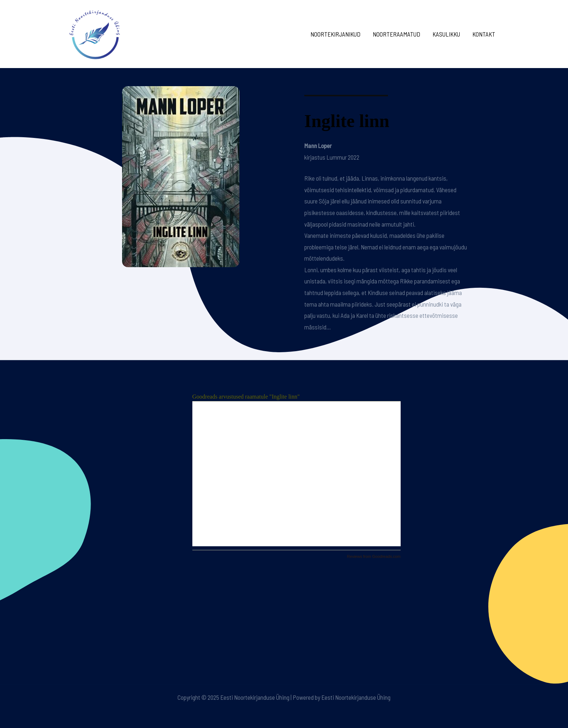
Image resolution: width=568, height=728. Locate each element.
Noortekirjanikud (335, 34)
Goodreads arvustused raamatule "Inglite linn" (246, 397)
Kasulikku (446, 34)
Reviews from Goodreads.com (374, 556)
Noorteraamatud (396, 34)
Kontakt (484, 34)
